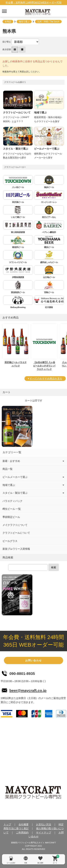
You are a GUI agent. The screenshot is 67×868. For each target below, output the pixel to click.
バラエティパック (13, 501)
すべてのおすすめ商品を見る (46, 379)
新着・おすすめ (11, 461)
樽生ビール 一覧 (12, 509)
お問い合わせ (33, 660)
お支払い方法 (44, 824)
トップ (7, 824)
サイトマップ (44, 833)
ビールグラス (10, 541)
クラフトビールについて (16, 533)
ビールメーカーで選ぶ (15, 477)
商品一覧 (8, 469)
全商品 (8, 22)
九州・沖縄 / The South (48, 22)
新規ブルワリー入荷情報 (16, 549)
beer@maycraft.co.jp (28, 690)
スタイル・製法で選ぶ (15, 493)
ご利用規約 (22, 833)
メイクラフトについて (15, 525)
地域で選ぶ (24, 22)
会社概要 (24, 824)
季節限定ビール (11, 517)
